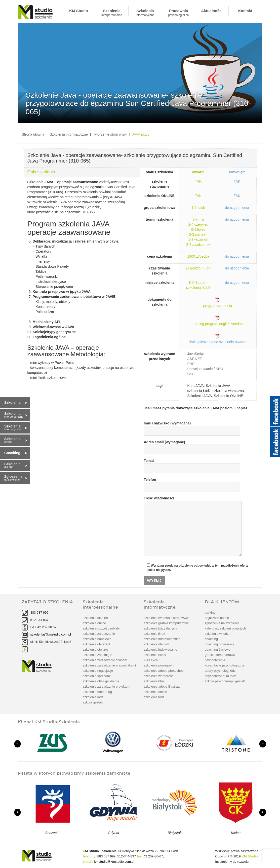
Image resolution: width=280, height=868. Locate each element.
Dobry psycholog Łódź (220, 671)
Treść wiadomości (193, 501)
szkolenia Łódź (199, 391)
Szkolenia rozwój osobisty (101, 628)
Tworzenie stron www (110, 134)
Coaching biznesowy (219, 644)
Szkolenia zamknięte (97, 655)
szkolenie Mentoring (97, 692)
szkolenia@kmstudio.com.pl (51, 634)
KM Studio (78, 11)
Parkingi (211, 613)
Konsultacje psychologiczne (225, 665)
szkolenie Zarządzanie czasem (105, 660)
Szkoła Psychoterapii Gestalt (225, 681)
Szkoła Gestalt (93, 702)
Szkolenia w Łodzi (217, 634)
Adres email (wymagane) (192, 446)
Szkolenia (12, 403)
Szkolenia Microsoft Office (162, 639)
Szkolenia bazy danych (160, 628)
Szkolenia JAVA (218, 386)
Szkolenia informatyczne (145, 12)
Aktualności (212, 11)
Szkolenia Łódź (154, 697)
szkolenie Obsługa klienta (101, 681)
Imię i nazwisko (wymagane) (192, 427)
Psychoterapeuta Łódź (220, 676)
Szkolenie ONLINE (229, 396)
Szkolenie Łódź (93, 697)
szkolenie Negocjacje (98, 671)
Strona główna (33, 134)
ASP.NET (195, 359)
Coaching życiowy (217, 649)
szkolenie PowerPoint (159, 665)
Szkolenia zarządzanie (99, 634)
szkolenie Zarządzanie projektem (107, 686)
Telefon (192, 483)
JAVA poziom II (144, 134)
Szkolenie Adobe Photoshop (164, 671)
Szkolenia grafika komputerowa (166, 623)
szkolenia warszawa (228, 391)
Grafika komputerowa (220, 655)
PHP (191, 364)
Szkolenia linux (155, 634)
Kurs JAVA (196, 386)
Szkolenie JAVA (200, 396)
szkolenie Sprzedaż (97, 676)
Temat (192, 464)
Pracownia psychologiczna (178, 12)
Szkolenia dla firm (95, 618)
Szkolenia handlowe (97, 639)
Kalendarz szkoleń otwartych (225, 628)
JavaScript (196, 354)
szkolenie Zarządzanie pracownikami (109, 665)
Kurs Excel (151, 660)
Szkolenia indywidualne (161, 649)
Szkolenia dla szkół (96, 644)
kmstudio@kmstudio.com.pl (114, 862)
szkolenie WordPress (159, 676)
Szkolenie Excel (155, 655)
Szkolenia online (94, 623)
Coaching (211, 639)
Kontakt (245, 11)
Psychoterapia (215, 660)
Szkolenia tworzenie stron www (166, 618)
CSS (191, 374)
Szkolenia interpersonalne (112, 12)
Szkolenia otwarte (95, 649)
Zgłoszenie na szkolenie (222, 623)
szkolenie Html (154, 681)
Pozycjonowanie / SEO (205, 369)
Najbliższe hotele (217, 618)
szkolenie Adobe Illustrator (163, 686)
